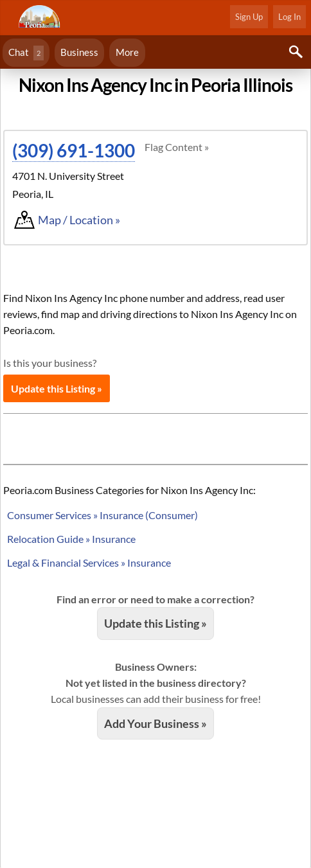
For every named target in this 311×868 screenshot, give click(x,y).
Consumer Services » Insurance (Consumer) (102, 515)
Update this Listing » (57, 388)
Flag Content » (177, 147)
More (127, 52)
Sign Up (249, 17)
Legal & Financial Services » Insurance (89, 562)
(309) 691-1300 (74, 150)
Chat (26, 53)
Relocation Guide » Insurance (71, 539)
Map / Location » (79, 220)
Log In (289, 17)
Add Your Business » (155, 723)
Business (79, 52)
